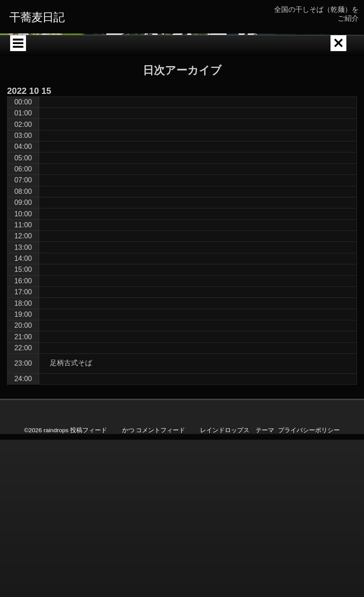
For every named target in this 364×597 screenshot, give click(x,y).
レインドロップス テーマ (237, 548)
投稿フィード (89, 548)
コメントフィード (160, 548)
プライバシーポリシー (309, 548)
